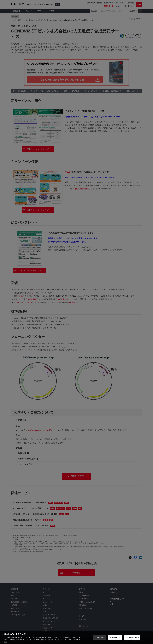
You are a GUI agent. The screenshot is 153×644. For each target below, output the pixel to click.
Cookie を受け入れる (132, 638)
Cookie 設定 (100, 638)
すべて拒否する (115, 638)
